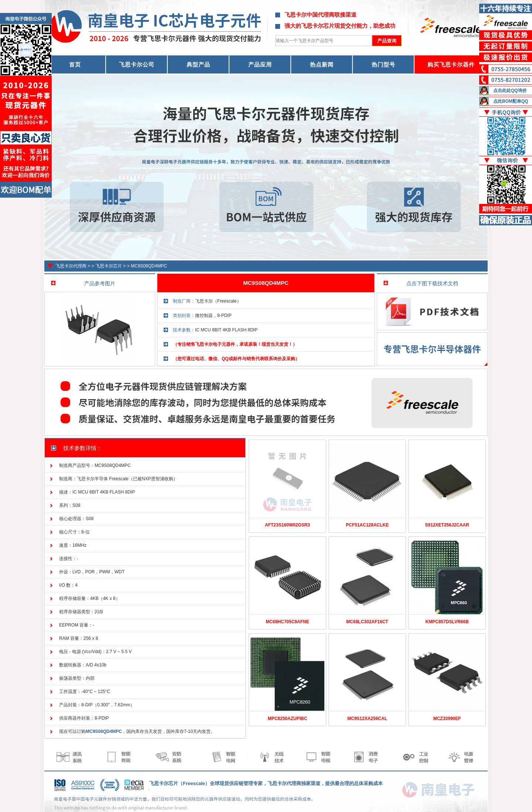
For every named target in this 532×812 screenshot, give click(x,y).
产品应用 (260, 64)
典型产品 (198, 64)
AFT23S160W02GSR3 (287, 525)
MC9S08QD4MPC (149, 266)
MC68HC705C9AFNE (287, 622)
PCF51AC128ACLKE (367, 525)
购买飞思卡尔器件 (451, 64)
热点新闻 (322, 64)
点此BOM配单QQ (511, 101)
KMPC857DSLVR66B (447, 622)
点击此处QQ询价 (510, 91)
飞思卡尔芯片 (109, 266)
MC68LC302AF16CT (367, 622)
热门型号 (383, 64)
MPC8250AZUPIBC (288, 719)
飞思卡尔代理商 (71, 266)
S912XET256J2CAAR (447, 525)
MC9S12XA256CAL (367, 719)
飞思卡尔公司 (137, 64)
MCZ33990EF (447, 719)
